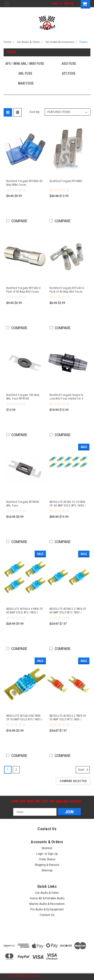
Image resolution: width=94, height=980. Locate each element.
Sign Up (69, 3)
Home (8, 42)
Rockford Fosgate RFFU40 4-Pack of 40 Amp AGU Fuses (67, 290)
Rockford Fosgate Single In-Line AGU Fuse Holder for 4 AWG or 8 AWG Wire (67, 397)
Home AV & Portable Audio (47, 898)
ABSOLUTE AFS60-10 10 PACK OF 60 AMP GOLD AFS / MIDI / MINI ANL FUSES (68, 504)
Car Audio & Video (28, 42)
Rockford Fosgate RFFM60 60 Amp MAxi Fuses (24, 183)
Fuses (83, 42)
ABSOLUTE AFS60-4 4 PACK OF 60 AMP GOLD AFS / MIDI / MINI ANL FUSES (25, 611)
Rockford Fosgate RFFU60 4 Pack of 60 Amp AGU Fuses (23, 290)
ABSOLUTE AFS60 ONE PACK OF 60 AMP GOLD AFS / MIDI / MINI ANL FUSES (24, 718)
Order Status (47, 859)
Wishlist (47, 848)
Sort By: (35, 112)
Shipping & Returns (47, 865)
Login (55, 3)
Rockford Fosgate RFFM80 (66, 181)
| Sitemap (34, 976)
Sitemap (47, 870)
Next (84, 770)
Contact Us (47, 915)
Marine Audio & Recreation (47, 904)
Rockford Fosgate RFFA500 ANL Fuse (23, 504)
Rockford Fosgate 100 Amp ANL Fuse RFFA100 (23, 397)
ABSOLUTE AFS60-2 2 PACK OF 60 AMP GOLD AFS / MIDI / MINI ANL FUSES (68, 611)
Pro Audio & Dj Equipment (47, 909)
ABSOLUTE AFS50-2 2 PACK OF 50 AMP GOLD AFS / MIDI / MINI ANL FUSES (68, 718)
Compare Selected (73, 781)
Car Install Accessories (60, 42)
